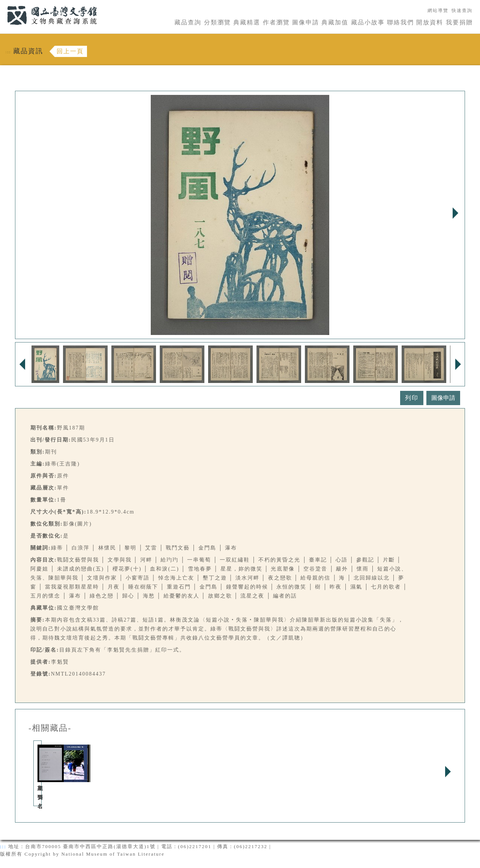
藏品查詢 (188, 22)
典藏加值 (335, 22)
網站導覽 (438, 11)
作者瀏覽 (276, 22)
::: (3, 4)
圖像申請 (306, 22)
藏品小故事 (368, 22)
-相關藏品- (50, 728)
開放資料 (430, 22)
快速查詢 (462, 11)
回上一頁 (70, 51)
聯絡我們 (400, 22)
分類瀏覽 (217, 22)
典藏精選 (247, 22)
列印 (412, 398)
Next (455, 213)
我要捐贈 (459, 22)
